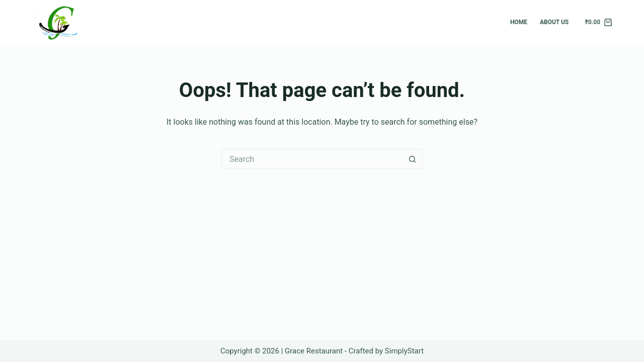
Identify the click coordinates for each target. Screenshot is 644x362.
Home (519, 22)
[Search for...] (312, 159)
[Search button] (413, 159)
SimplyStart (404, 351)
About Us (554, 22)
